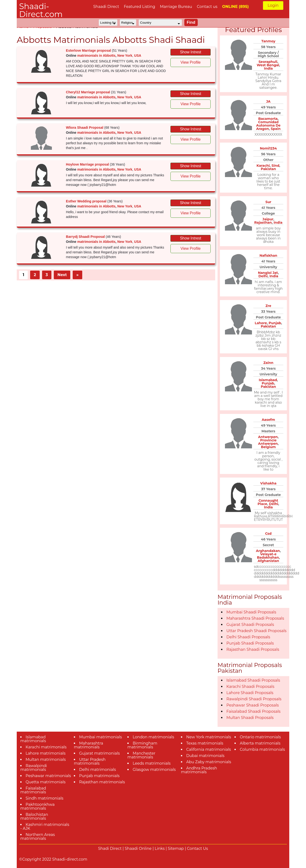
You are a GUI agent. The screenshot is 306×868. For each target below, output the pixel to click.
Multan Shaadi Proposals (250, 718)
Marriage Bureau (176, 7)
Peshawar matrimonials (48, 776)
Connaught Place (268, 502)
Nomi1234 (268, 148)
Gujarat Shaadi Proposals (250, 625)
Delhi (263, 276)
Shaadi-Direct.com (41, 10)
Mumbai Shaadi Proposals (251, 612)
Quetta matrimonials (46, 782)
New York (125, 56)
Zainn (268, 363)
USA (138, 56)
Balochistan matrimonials (34, 816)
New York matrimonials (209, 737)
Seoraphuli (268, 62)
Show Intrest (191, 52)
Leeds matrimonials (152, 763)
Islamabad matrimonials (33, 739)
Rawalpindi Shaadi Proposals (254, 699)
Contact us (207, 7)
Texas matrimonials (205, 743)
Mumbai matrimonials (101, 737)
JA (268, 101)
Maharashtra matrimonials (89, 745)
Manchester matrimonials (141, 755)
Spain (276, 129)
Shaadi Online (138, 849)
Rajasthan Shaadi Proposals (253, 649)
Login (273, 5)
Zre (268, 306)
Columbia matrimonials (262, 749)
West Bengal (268, 65)
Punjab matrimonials (99, 776)
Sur (268, 202)
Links (160, 849)
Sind (276, 166)
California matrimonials (209, 749)
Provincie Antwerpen (268, 442)
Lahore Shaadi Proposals (250, 693)
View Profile (191, 62)
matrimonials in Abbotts (96, 56)
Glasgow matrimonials (154, 770)
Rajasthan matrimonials (102, 782)
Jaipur (268, 219)
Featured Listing (139, 7)
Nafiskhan (268, 256)
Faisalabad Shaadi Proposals (253, 711)
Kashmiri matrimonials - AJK (45, 826)
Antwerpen (268, 437)
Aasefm (268, 420)
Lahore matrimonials (46, 753)
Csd (268, 534)
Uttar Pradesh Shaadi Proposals (256, 631)
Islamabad (268, 380)
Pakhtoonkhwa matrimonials (38, 806)
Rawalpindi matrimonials (34, 768)
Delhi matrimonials (98, 770)
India (268, 68)
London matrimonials (153, 737)
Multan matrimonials (46, 759)
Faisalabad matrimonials (33, 790)
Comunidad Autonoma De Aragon (268, 125)
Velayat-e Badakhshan (268, 556)
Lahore (261, 323)
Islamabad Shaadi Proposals (253, 680)
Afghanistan (268, 561)
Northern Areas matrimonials (38, 837)
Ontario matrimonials (260, 737)
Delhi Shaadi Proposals (248, 637)
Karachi (263, 166)
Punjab (275, 323)
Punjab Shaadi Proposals (250, 643)
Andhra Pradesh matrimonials (199, 770)
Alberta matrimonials (260, 743)
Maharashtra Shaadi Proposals (255, 618)
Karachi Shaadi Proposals (250, 687)
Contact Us (197, 849)
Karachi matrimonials (46, 747)
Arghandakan (268, 551)
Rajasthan (263, 223)
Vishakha (268, 483)
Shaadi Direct (106, 7)
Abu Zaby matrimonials (209, 762)
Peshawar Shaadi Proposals (253, 705)
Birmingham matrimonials (142, 745)
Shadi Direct (110, 849)
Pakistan (268, 169)
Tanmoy (268, 41)
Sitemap (176, 849)
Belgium (268, 447)
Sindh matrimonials (44, 798)
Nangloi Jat (268, 273)
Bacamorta (268, 119)
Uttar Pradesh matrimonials (90, 761)
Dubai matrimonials (205, 756)
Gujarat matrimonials (99, 753)
